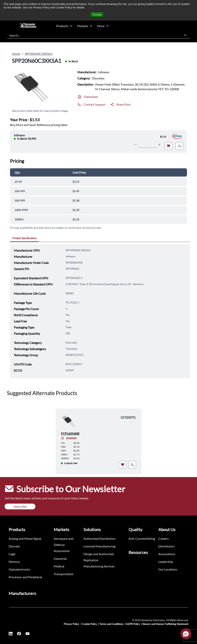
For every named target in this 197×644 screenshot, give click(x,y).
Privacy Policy (72, 624)
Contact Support (95, 104)
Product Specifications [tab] (24, 238)
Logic (12, 554)
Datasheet (91, 97)
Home (16, 54)
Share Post (124, 104)
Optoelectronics (19, 569)
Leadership (166, 562)
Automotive (62, 551)
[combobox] (92, 35)
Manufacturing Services (99, 566)
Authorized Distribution (99, 538)
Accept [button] (97, 15)
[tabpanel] (100, 311)
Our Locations (168, 569)
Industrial (60, 558)
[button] (186, 634)
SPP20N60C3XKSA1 (39, 54)
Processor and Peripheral (25, 577)
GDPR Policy (133, 624)
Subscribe (20, 506)
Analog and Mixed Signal (25, 538)
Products (64, 26)
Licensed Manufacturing (99, 546)
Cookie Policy (90, 624)
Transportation (64, 574)
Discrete (14, 546)
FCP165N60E (70, 433)
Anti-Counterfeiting (142, 538)
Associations (167, 554)
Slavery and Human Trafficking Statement (165, 624)
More (103, 26)
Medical (59, 566)
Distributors (167, 546)
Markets (85, 26)
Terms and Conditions (111, 624)
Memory (14, 562)
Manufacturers (22, 593)
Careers (164, 538)
